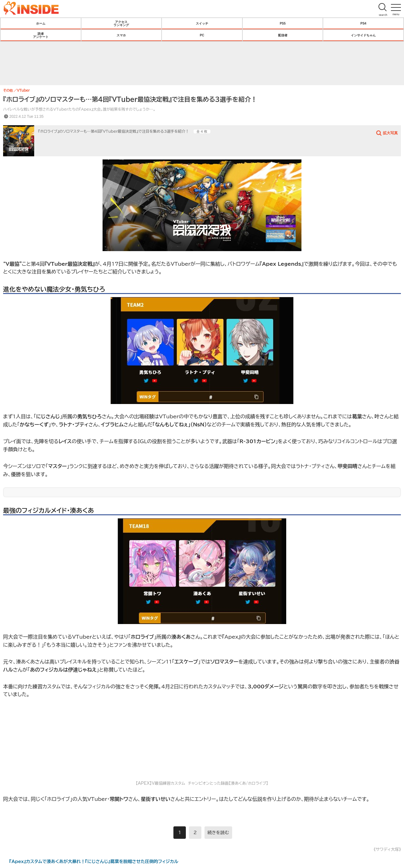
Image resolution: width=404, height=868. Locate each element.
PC (202, 35)
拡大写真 (390, 133)
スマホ (121, 35)
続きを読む (218, 833)
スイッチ (202, 23)
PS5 (283, 23)
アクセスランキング (121, 23)
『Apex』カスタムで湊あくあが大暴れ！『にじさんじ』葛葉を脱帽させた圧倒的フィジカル (94, 861)
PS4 (363, 23)
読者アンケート (41, 35)
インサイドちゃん (363, 35)
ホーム (41, 23)
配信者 (283, 35)
